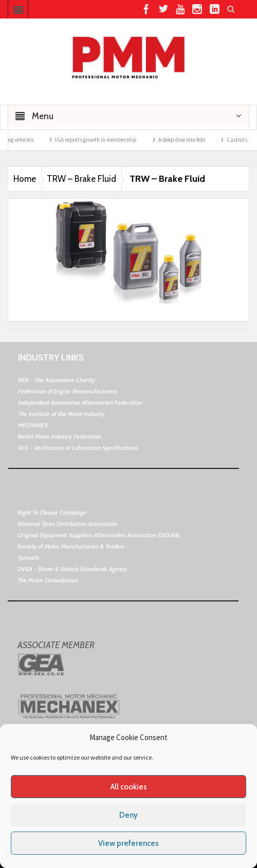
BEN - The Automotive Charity (57, 380)
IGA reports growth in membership (100, 140)
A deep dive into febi (186, 140)
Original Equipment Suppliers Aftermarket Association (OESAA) (98, 535)
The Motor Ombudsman (48, 580)
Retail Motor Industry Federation (60, 436)
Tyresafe (29, 558)
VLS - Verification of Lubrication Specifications (78, 448)
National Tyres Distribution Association (67, 524)
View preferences (128, 843)
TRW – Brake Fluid (81, 179)
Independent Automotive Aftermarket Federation (80, 402)
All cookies (129, 787)
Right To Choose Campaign (52, 512)
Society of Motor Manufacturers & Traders (71, 546)
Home (25, 179)
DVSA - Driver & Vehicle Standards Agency (72, 569)
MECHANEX (33, 425)
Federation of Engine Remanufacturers (68, 391)
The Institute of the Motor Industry (61, 414)
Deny (128, 815)
